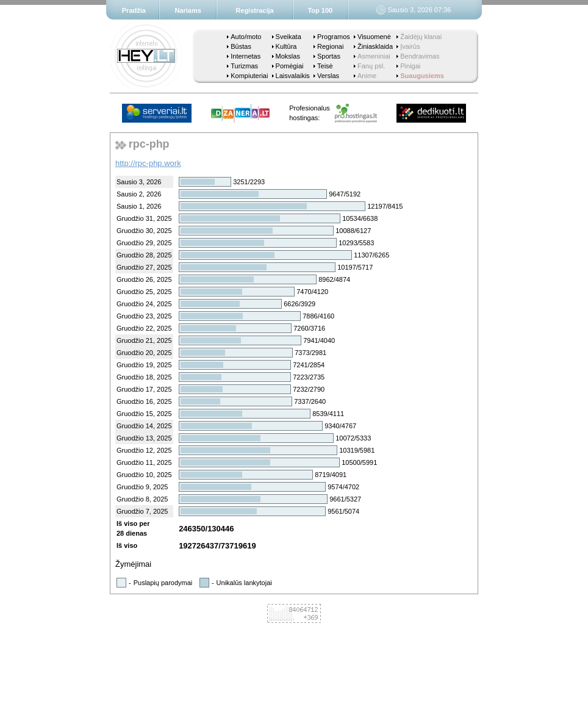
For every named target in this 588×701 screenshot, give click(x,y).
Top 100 (320, 10)
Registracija (254, 10)
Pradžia (134, 10)
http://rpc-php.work (148, 163)
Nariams (188, 10)
